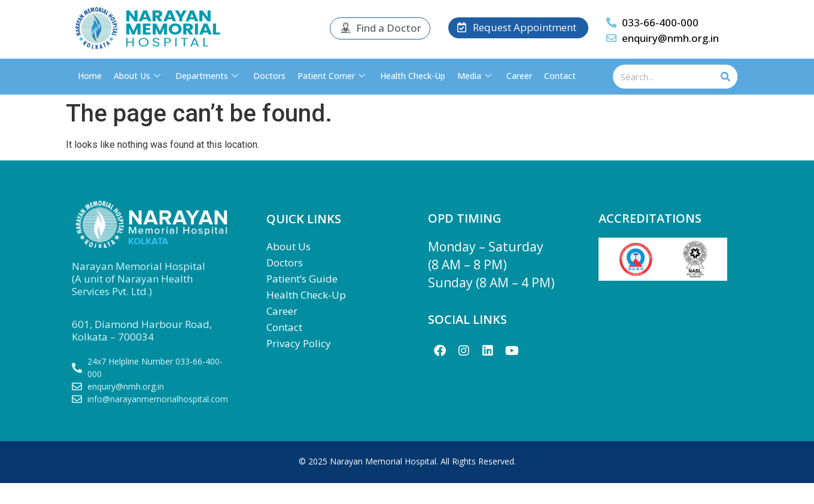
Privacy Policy (299, 343)
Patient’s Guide (302, 279)
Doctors (269, 76)
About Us (139, 76)
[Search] (725, 77)
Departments (208, 76)
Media (476, 76)
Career (519, 76)
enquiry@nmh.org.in (670, 38)
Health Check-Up (413, 76)
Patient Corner (333, 76)
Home (90, 76)
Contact (560, 76)
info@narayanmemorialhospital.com (158, 399)
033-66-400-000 (660, 22)
